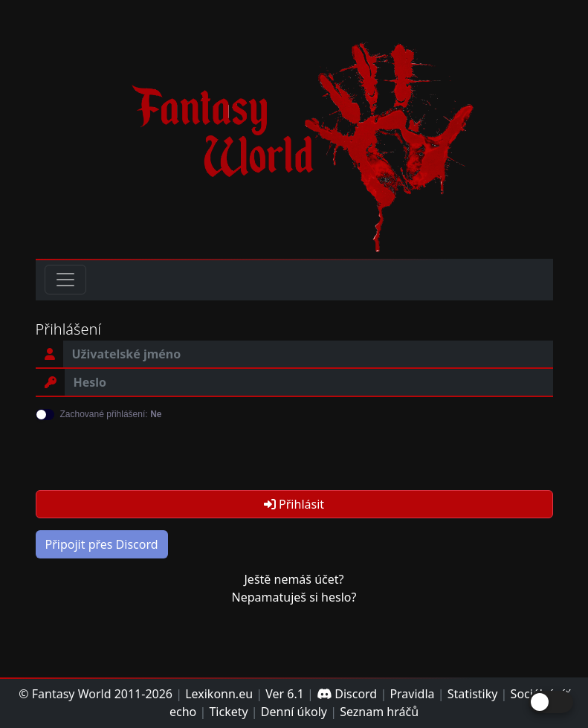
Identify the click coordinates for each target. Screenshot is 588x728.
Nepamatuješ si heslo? (294, 597)
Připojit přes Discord (102, 544)
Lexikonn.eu (219, 694)
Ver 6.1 (285, 694)
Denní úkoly (294, 712)
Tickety (228, 712)
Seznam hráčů (379, 712)
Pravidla (412, 694)
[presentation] (149, 449)
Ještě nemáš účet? (294, 579)
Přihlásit (294, 504)
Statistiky (473, 694)
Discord (347, 694)
